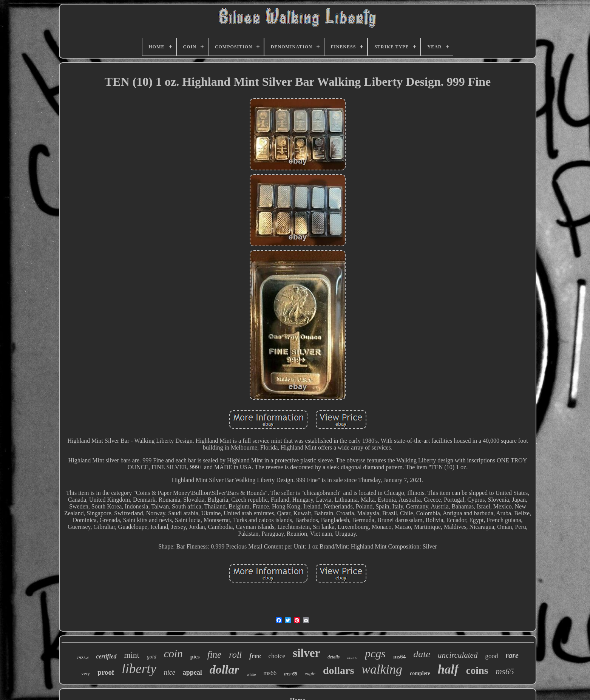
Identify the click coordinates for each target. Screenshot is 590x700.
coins (477, 671)
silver (306, 653)
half (448, 669)
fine (215, 654)
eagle (310, 673)
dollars (338, 670)
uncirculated (458, 655)
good (491, 656)
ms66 (270, 673)
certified (106, 656)
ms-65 (291, 674)
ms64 (399, 657)
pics (195, 657)
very (86, 673)
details (334, 657)
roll (235, 655)
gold (152, 657)
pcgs (375, 653)
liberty (139, 669)
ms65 (505, 671)
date (422, 654)
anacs (352, 658)
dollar (224, 669)
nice (170, 672)
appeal (192, 672)
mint (132, 655)
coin (173, 654)
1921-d (83, 658)
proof (106, 672)
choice (277, 656)
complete (420, 673)
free (255, 656)
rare (512, 655)
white (251, 674)
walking (382, 669)
